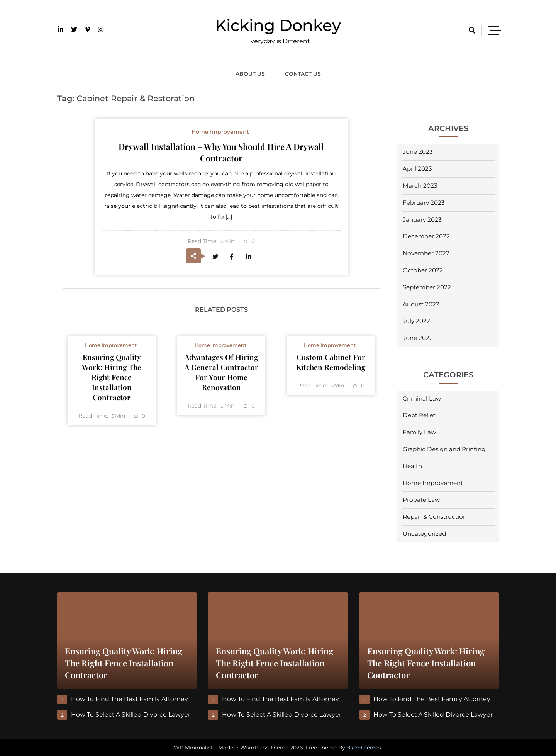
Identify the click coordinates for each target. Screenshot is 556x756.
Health (412, 466)
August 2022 (421, 304)
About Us (250, 74)
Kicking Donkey (278, 25)
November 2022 (426, 253)
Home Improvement (433, 483)
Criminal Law (422, 398)
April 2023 (417, 169)
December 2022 (426, 236)
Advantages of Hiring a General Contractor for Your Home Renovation (221, 374)
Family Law (419, 432)
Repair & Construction (435, 517)
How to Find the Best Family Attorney (130, 699)
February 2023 (424, 203)
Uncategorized (424, 534)
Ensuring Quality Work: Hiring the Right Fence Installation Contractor (112, 379)
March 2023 (420, 186)
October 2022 (423, 270)
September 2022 (427, 287)
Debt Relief (419, 415)
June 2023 (418, 152)
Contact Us (303, 74)
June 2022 (418, 338)
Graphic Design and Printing (444, 449)
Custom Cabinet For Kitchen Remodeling (331, 364)
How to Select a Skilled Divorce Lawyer (131, 714)
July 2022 (416, 321)
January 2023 (422, 220)
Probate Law (421, 500)
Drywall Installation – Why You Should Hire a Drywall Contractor (221, 152)
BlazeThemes (364, 748)
